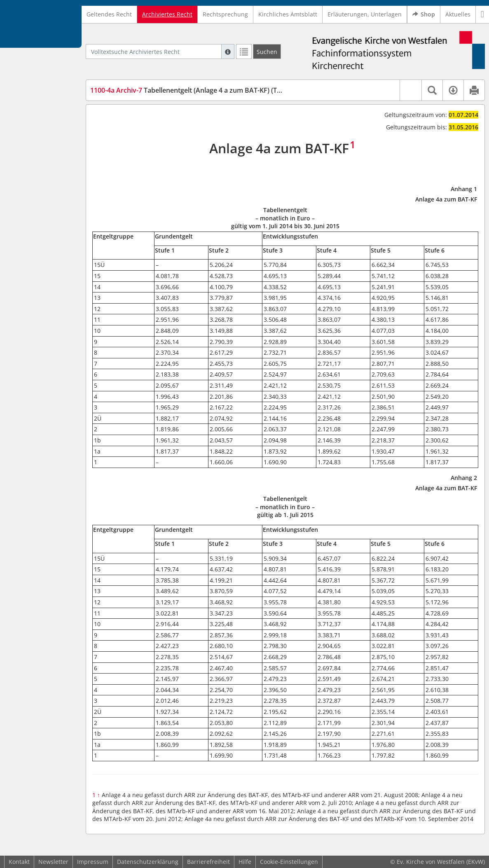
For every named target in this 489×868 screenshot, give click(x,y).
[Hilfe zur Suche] (228, 51)
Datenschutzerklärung (148, 862)
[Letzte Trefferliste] (244, 51)
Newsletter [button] (53, 862)
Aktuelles (458, 14)
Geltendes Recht (109, 14)
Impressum (93, 862)
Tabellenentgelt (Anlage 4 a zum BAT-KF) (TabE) (190, 90)
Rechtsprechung (225, 14)
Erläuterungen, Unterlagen (365, 14)
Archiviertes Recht (167, 14)
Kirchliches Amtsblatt (288, 14)
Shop (424, 14)
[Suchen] (267, 51)
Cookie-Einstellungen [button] (289, 862)
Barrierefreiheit (208, 862)
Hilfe (245, 862)
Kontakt (19, 862)
